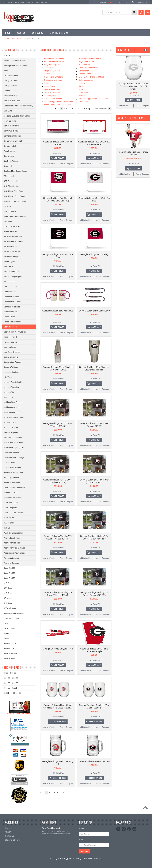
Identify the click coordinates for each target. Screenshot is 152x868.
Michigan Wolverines (12, 407)
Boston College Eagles (13, 277)
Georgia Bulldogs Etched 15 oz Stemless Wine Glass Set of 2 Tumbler (133, 86)
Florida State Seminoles (13, 322)
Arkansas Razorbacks (12, 252)
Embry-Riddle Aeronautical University (18, 106)
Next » (78, 109)
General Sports (10, 628)
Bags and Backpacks (88, 61)
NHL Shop (8, 603)
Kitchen (82, 86)
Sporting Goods (10, 643)
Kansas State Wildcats (12, 362)
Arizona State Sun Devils (13, 241)
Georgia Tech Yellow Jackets (15, 332)
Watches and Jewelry (53, 99)
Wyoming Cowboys (11, 563)
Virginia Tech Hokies (12, 538)
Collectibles (49, 68)
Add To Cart (59, 158)
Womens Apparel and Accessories (59, 102)
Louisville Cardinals (11, 372)
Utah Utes (7, 528)
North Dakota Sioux (11, 131)
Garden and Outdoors (53, 77)
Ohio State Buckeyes (12, 226)
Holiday (47, 83)
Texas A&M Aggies (11, 503)
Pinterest (129, 829)
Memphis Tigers (10, 392)
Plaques (82, 96)
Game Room (84, 71)
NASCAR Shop (10, 608)
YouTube (134, 829)
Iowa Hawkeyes (10, 347)
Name (82, 829)
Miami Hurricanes (10, 397)
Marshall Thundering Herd (14, 382)
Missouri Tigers (10, 422)
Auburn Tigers (9, 262)
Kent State (8, 111)
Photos (6, 638)
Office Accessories (52, 92)
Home (7, 39)
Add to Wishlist (49, 164)
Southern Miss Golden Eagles (15, 171)
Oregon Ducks (9, 463)
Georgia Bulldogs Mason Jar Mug (94, 761)
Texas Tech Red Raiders (13, 513)
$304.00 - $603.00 (11, 788)
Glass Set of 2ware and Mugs (91, 77)
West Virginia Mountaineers (14, 553)
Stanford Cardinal (10, 493)
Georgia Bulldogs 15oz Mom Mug (58, 311)
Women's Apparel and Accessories (93, 99)
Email (82, 840)
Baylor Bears (9, 267)
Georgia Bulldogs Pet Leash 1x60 (94, 311)
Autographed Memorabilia (14, 613)
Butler (6, 71)
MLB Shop (8, 583)
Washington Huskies (12, 543)
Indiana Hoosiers (10, 342)
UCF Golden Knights (12, 181)
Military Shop (9, 633)
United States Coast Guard (14, 196)
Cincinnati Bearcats (11, 287)
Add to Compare (66, 164)
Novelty (82, 89)
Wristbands (83, 102)
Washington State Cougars (14, 548)
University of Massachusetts (15, 201)
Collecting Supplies (11, 618)
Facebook (118, 829)
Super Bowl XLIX (10, 653)
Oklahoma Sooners (11, 452)
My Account (20, 2)
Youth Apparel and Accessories (57, 105)
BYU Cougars (9, 282)
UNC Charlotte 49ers (12, 186)
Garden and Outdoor (87, 74)
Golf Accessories (86, 80)
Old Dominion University (13, 141)
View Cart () (141, 2)
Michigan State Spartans (13, 402)
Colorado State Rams (12, 302)
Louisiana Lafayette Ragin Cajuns (17, 116)
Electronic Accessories (88, 68)
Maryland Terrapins (11, 387)
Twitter (124, 829)
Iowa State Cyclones (12, 352)
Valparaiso (8, 206)
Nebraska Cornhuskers (13, 437)
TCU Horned (9, 176)
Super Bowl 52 (9, 573)
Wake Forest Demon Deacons (15, 216)
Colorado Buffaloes (11, 297)
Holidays (82, 83)
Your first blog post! (51, 828)
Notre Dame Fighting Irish (14, 447)
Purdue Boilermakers (12, 483)
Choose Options (59, 722)
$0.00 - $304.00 (10, 783)
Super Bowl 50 (9, 568)
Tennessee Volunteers (12, 498)
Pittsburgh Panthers (11, 478)
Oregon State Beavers (12, 468)
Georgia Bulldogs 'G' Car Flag (94, 254)
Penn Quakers (9, 151)
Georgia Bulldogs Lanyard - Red (58, 649)
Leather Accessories (53, 89)
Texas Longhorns (10, 508)
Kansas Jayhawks (11, 357)
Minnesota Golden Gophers (14, 412)
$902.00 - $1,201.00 (12, 798)
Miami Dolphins (10, 121)
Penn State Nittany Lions (13, 473)
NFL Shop (8, 598)
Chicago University (11, 86)
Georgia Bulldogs (10, 327)
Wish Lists (123, 2)
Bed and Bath (84, 65)
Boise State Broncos (12, 272)
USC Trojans (9, 523)
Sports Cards (9, 648)
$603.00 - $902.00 (11, 793)
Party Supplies (50, 96)
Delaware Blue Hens (12, 101)
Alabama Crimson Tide (13, 236)
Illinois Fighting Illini (11, 337)
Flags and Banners (52, 71)
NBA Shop (8, 588)
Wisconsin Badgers (11, 558)
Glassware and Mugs (53, 80)
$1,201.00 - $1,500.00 (12, 803)
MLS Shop (8, 593)
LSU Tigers (8, 377)
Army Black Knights (11, 257)
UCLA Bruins (9, 518)
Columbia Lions (10, 91)
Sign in (29, 2)
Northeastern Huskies (12, 136)
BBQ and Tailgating (52, 65)
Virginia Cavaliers (10, 211)
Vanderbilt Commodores (13, 533)
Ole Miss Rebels (10, 146)
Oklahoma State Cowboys (14, 457)
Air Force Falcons (11, 231)
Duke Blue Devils (10, 312)
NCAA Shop (17, 39)
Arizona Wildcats (10, 247)
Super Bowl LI (9, 659)
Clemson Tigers (10, 292)
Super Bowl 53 (9, 578)
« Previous (56, 109)
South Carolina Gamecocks (14, 488)
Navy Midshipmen (11, 432)
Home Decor (50, 86)
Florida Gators (9, 317)
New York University (12, 126)
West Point (8, 221)
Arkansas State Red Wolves (15, 61)
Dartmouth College (11, 96)
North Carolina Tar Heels (13, 443)
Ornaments (83, 92)
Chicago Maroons (11, 81)
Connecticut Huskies (12, 307)
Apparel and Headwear (54, 58)
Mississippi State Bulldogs (14, 417)
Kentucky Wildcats (11, 367)
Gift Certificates (7, 2)
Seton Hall (8, 166)
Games (6, 623)
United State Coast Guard (14, 191)
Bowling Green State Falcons (15, 66)
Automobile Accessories (54, 61)
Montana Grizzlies (11, 427)
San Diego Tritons (11, 161)
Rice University (9, 156)
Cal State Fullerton (11, 76)
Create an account (41, 2)
